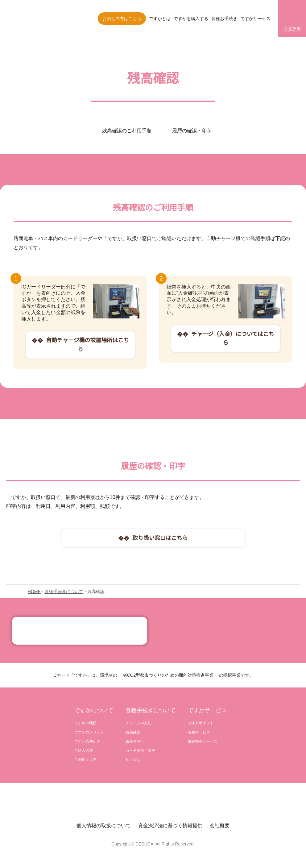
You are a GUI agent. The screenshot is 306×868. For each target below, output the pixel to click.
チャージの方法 (139, 723)
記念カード (80, 631)
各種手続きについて (63, 592)
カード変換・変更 (140, 751)
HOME (34, 592)
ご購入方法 (84, 751)
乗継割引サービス (203, 742)
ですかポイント (201, 723)
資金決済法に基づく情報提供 (170, 827)
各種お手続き (224, 19)
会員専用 (292, 29)
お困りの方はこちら (122, 19)
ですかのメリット (89, 732)
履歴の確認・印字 (192, 131)
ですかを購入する (191, 19)
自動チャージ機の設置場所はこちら (87, 345)
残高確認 (133, 732)
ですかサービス (255, 19)
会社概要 (220, 827)
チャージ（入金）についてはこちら (233, 345)
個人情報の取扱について (104, 827)
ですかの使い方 (87, 742)
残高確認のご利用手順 (127, 131)
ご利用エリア (85, 761)
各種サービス (199, 732)
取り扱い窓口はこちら (160, 538)
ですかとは (160, 19)
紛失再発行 (135, 742)
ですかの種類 (85, 723)
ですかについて (94, 710)
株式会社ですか (39, 19)
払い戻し (133, 761)
